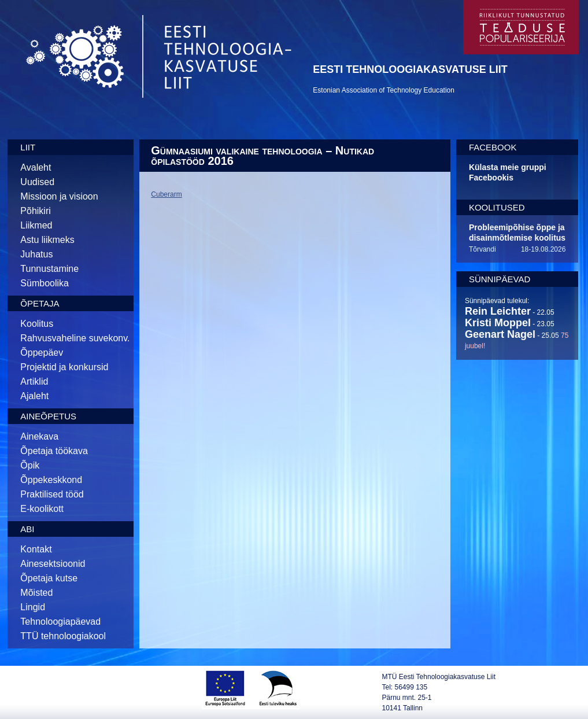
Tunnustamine (49, 269)
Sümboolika (45, 283)
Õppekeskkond (51, 480)
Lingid (33, 607)
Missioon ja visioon (59, 196)
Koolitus (37, 324)
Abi (27, 529)
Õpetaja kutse (49, 578)
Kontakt (36, 549)
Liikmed (36, 225)
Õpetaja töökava (54, 451)
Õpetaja (40, 303)
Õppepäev (42, 353)
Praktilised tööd (52, 494)
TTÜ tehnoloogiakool (63, 636)
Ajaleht (34, 396)
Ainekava (39, 436)
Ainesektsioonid (53, 564)
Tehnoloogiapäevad (60, 622)
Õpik (30, 465)
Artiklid (34, 381)
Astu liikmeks (47, 240)
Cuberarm (166, 194)
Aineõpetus (48, 416)
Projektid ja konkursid (64, 367)
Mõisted (36, 593)
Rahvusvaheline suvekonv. (75, 338)
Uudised (37, 182)
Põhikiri (35, 211)
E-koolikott (42, 509)
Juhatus (36, 254)
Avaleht (36, 167)
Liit (28, 147)
